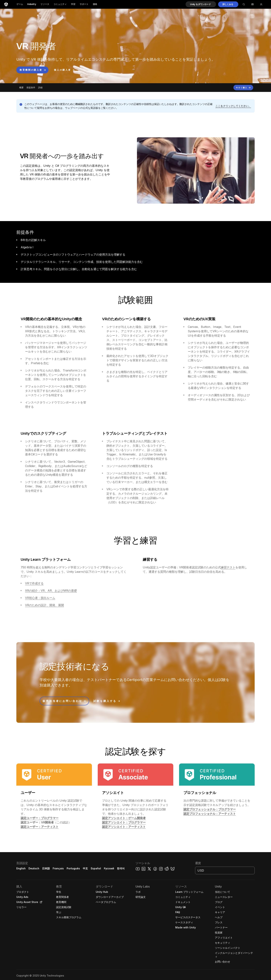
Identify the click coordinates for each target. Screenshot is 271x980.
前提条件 (31, 87)
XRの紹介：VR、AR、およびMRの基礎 (51, 591)
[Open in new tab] (40, 902)
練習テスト (228, 567)
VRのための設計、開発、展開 (45, 605)
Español (96, 868)
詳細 (40, 87)
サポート (84, 4)
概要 (21, 87)
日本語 (46, 868)
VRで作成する (34, 583)
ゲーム (20, 4)
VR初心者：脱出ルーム (40, 598)
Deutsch (34, 868)
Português (73, 868)
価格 (95, 4)
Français (58, 868)
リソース (45, 4)
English (21, 868)
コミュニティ (60, 4)
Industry (32, 4)
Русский (109, 868)
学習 (73, 4)
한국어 (121, 868)
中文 (85, 868)
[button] (201, 4)
